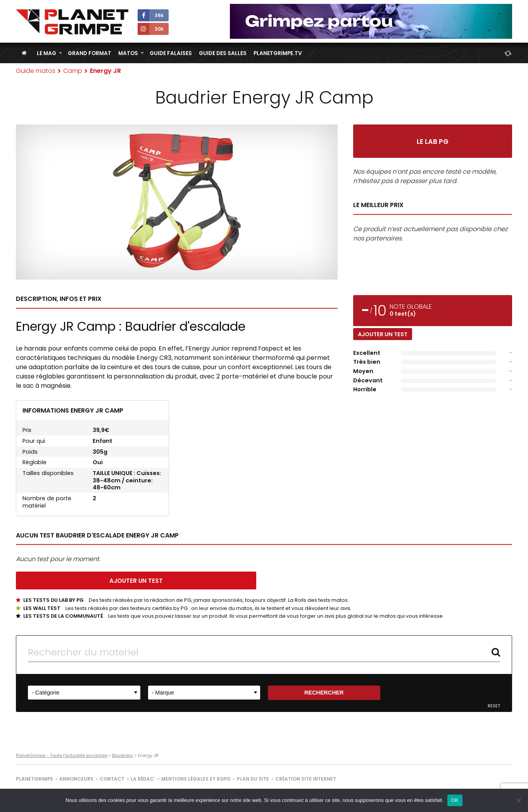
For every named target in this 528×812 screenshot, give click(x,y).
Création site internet (306, 779)
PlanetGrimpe (35, 779)
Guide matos (36, 71)
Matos (128, 53)
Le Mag (47, 53)
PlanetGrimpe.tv (278, 53)
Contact (112, 779)
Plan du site (253, 779)
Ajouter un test (383, 334)
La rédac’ (143, 779)
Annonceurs (76, 779)
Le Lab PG (433, 142)
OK (455, 800)
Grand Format (90, 53)
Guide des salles (223, 53)
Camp (73, 71)
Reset (494, 706)
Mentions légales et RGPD (196, 779)
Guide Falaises (171, 53)
